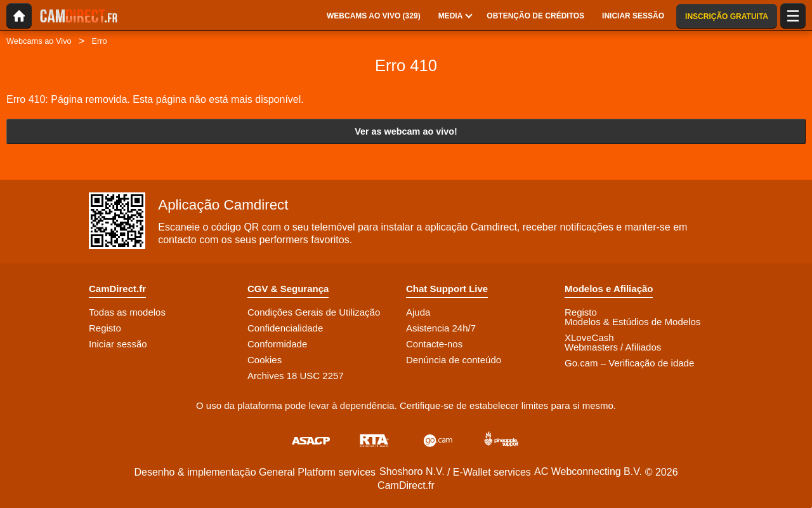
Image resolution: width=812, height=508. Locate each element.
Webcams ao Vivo (39, 41)
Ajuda (418, 312)
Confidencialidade (285, 328)
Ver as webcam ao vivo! (406, 131)
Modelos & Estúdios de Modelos (632, 322)
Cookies (265, 360)
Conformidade (277, 344)
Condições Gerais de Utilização (314, 312)
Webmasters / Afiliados (613, 347)
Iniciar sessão (118, 344)
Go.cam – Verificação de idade (629, 363)
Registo (105, 328)
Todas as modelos (127, 312)
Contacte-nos (434, 344)
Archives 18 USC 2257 (296, 376)
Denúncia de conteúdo (454, 360)
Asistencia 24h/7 (441, 328)
